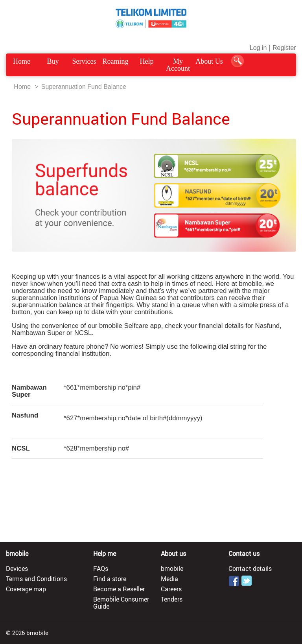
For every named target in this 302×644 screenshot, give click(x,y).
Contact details (250, 569)
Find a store (110, 579)
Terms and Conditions (36, 579)
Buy (53, 61)
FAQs (101, 569)
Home (22, 61)
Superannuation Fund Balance (84, 87)
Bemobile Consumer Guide (121, 603)
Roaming (116, 61)
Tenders (172, 599)
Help (146, 61)
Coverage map (26, 589)
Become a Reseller (119, 589)
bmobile (172, 569)
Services (84, 61)
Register (284, 48)
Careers (171, 589)
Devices (17, 569)
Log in (258, 48)
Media (169, 579)
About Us (209, 61)
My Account (178, 65)
